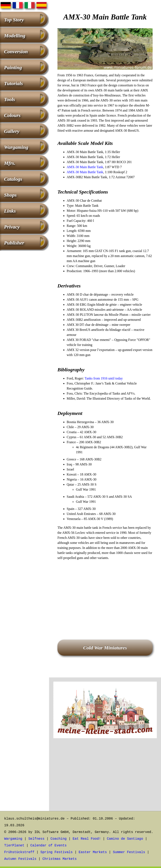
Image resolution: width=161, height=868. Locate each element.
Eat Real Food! (87, 839)
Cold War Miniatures (105, 648)
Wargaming (16, 147)
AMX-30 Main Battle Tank (85, 167)
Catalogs (13, 179)
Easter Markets (93, 852)
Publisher (14, 243)
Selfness (36, 839)
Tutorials (13, 83)
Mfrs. (10, 163)
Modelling (15, 36)
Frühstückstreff (19, 852)
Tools (9, 99)
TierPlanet (14, 846)
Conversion (16, 52)
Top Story (14, 20)
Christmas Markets (59, 859)
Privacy (12, 227)
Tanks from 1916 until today (104, 378)
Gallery (12, 131)
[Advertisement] (105, 594)
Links (10, 211)
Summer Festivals (129, 852)
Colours (12, 115)
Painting (13, 68)
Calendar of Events (49, 846)
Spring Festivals (57, 852)
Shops (10, 195)
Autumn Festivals (20, 859)
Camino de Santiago (125, 839)
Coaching (59, 839)
